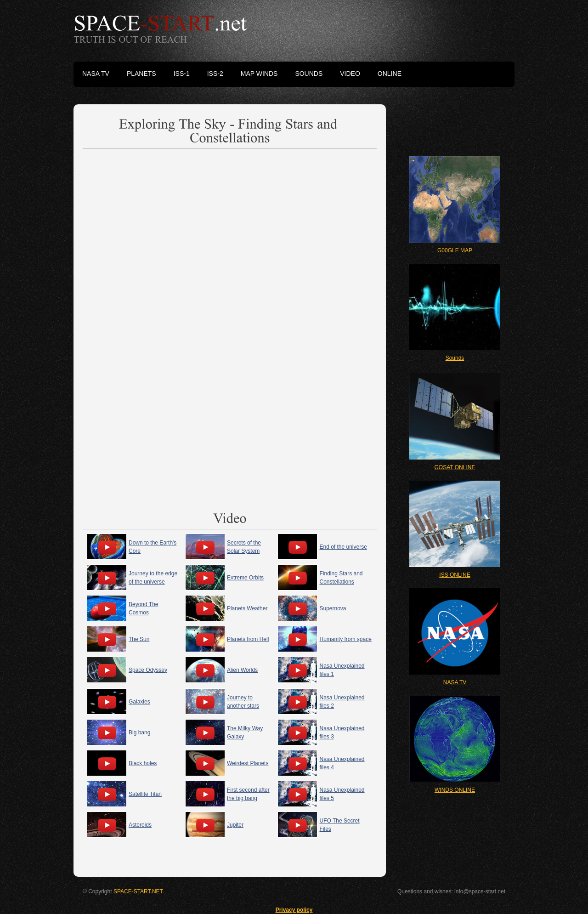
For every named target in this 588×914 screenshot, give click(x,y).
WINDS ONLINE (455, 790)
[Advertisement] (230, 233)
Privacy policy (294, 910)
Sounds (455, 358)
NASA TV (455, 682)
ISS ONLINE (455, 575)
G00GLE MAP (455, 250)
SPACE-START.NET (138, 891)
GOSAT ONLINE (455, 467)
